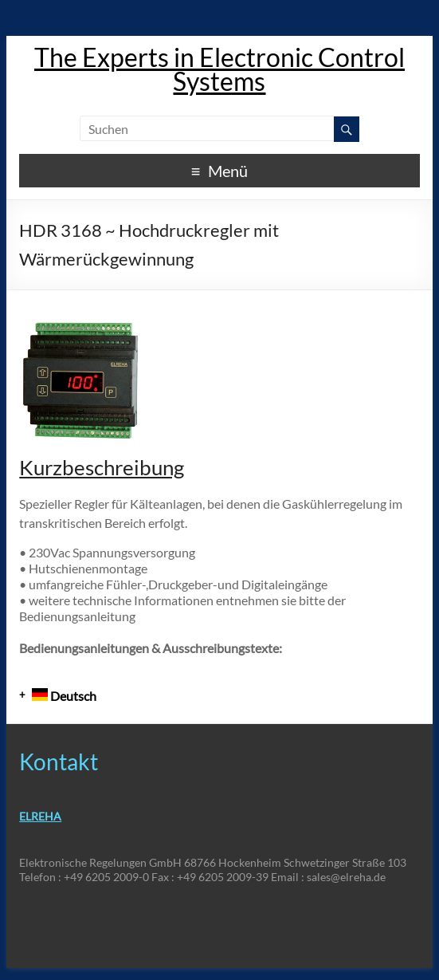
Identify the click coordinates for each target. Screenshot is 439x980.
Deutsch (64, 696)
